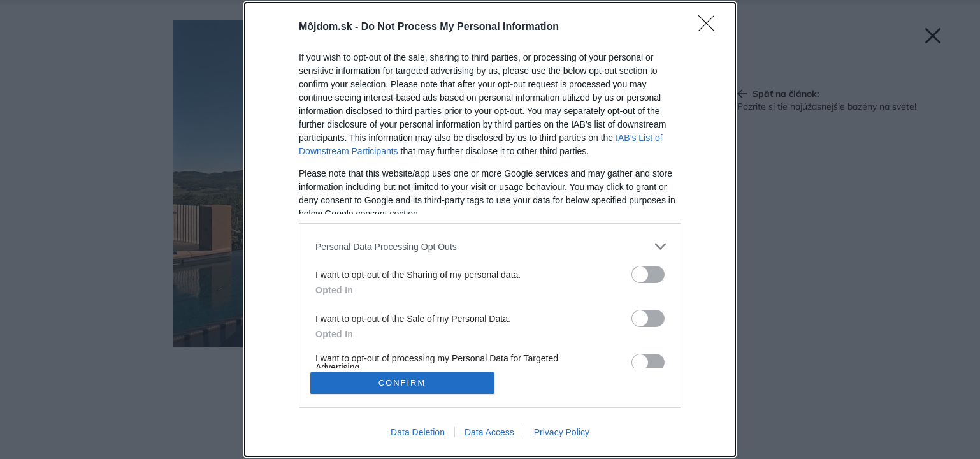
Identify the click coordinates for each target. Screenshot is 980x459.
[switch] (648, 274)
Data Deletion (418, 432)
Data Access (489, 432)
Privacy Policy (562, 432)
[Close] (710, 27)
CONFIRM (402, 383)
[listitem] (490, 246)
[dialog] (490, 229)
